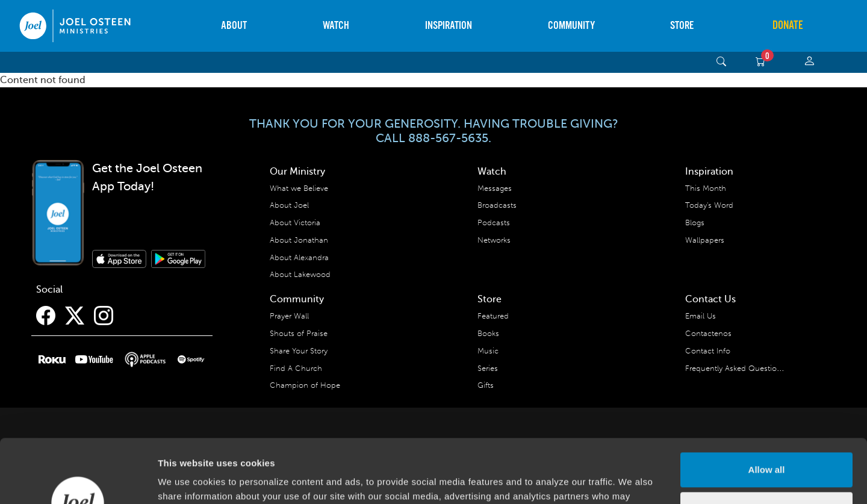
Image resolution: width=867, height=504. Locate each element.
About (234, 26)
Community (571, 26)
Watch (336, 26)
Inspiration (449, 26)
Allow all (767, 406)
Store (682, 26)
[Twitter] (75, 316)
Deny (767, 445)
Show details (186, 480)
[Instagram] (104, 316)
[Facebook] (46, 316)
